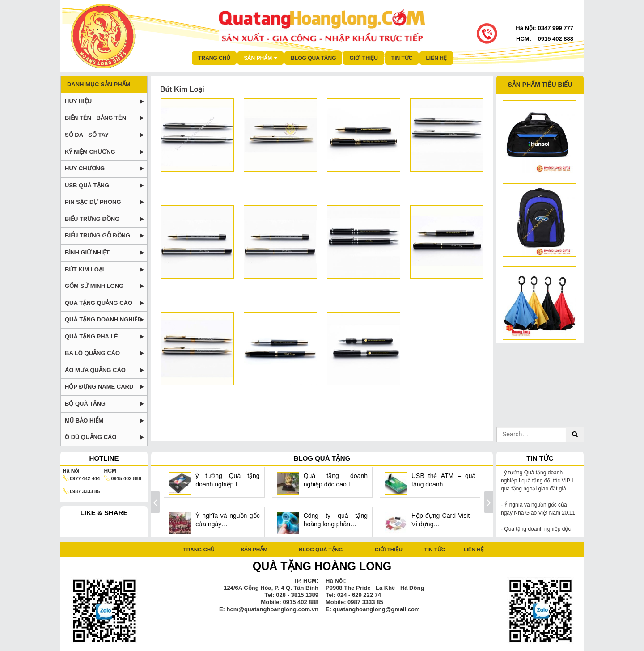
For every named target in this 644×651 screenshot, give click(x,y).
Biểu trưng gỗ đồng (97, 235)
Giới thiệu (363, 58)
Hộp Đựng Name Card (99, 387)
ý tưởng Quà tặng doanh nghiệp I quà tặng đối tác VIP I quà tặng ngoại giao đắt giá (537, 481)
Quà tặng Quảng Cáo (99, 303)
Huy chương (85, 168)
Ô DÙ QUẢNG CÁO (91, 437)
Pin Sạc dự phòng (93, 202)
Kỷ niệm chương (90, 152)
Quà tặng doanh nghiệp (103, 319)
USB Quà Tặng (87, 185)
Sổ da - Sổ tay (87, 135)
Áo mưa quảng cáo (95, 370)
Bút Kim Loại (84, 269)
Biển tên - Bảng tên (95, 118)
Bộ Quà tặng (85, 404)
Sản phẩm (254, 549)
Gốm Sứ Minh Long (94, 286)
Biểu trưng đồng (92, 219)
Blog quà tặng (313, 58)
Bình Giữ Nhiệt (87, 252)
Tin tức (402, 58)
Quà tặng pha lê (91, 336)
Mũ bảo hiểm (84, 421)
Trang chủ (214, 58)
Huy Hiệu (78, 101)
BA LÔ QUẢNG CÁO (92, 353)
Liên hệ (436, 58)
